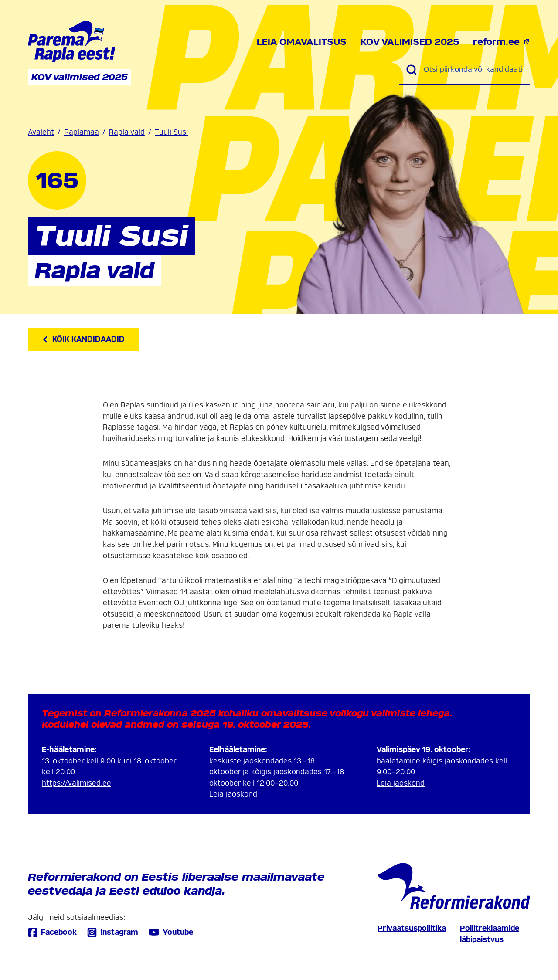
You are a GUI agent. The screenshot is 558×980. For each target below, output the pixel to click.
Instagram (113, 932)
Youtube (171, 932)
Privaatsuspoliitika (412, 928)
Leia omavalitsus (302, 42)
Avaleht (41, 132)
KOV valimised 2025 (410, 42)
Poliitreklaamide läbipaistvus (490, 934)
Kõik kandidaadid (83, 339)
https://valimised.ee (77, 783)
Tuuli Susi (171, 132)
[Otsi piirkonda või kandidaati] (473, 70)
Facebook (52, 932)
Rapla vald (127, 132)
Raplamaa (82, 132)
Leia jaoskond (233, 794)
